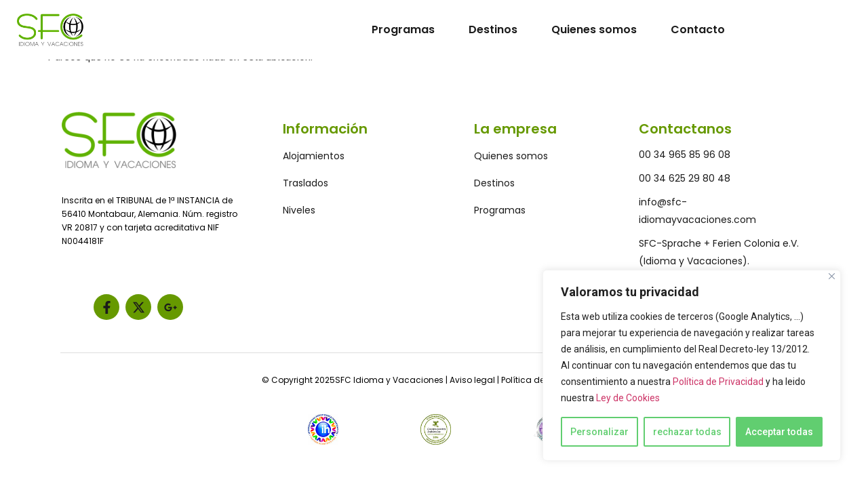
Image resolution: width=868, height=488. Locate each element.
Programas (403, 29)
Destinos (493, 29)
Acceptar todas (779, 432)
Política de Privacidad (718, 382)
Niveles (299, 210)
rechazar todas (687, 432)
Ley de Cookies (628, 398)
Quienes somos (594, 29)
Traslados (305, 183)
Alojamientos (314, 156)
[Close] (832, 276)
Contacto (698, 29)
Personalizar (599, 432)
